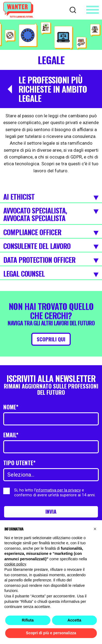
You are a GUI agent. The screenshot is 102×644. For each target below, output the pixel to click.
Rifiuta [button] (28, 620)
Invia (51, 512)
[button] (95, 529)
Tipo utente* (19, 463)
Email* (11, 435)
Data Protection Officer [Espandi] (51, 260)
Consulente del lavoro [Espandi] (51, 246)
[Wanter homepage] (18, 10)
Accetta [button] (74, 620)
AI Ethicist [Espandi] (51, 197)
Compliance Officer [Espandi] (51, 232)
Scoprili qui (51, 339)
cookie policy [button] (15, 564)
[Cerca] (73, 9)
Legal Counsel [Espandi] (51, 274)
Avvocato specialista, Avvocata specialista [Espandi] (51, 215)
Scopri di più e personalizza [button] (51, 633)
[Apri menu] (92, 10)
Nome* (11, 407)
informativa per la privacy (58, 490)
